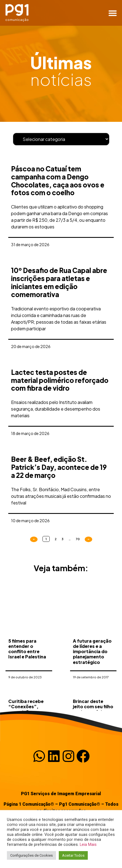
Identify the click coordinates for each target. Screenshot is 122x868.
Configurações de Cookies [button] (31, 855)
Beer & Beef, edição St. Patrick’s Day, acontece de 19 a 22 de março (59, 467)
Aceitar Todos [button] (73, 855)
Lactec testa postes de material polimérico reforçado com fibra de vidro (60, 380)
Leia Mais (88, 844)
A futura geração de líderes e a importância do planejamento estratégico (92, 671)
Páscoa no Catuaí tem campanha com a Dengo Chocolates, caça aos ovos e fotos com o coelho (58, 181)
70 (78, 539)
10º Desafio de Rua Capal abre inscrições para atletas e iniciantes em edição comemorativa (59, 282)
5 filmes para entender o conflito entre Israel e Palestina (27, 669)
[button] (113, 13)
